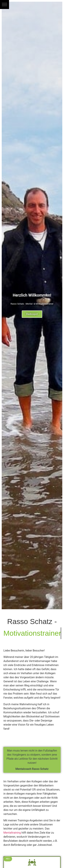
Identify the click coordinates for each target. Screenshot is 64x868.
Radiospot (32, 314)
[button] (5, 4)
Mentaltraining (12, 833)
